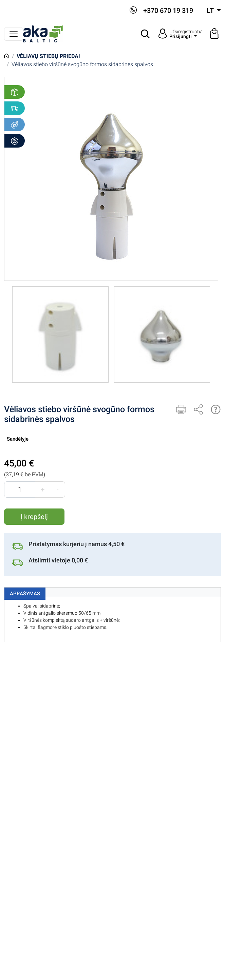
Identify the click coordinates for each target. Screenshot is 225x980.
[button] (146, 34)
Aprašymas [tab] (25, 594)
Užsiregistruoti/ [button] (186, 34)
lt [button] (211, 11)
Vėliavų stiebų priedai (48, 56)
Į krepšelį (34, 517)
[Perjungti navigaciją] (14, 34)
